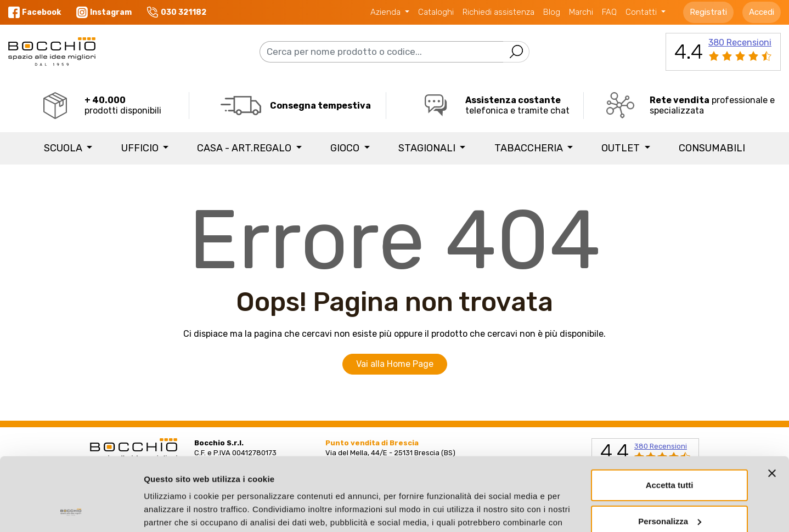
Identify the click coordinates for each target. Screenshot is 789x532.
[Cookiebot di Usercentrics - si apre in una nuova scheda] (71, 511)
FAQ (609, 12)
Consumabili (712, 148)
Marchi (581, 12)
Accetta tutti (670, 417)
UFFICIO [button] (141, 148)
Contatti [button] (642, 12)
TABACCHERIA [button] (530, 148)
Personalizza (670, 452)
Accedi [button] (762, 12)
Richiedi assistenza (498, 12)
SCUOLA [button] (64, 148)
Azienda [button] (387, 12)
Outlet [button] (622, 148)
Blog (552, 12)
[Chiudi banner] (772, 405)
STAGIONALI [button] (428, 148)
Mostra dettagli (173, 510)
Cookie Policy (242, 480)
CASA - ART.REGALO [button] (245, 148)
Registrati (708, 12)
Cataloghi (436, 12)
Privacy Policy (174, 480)
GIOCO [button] (346, 148)
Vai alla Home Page (395, 364)
